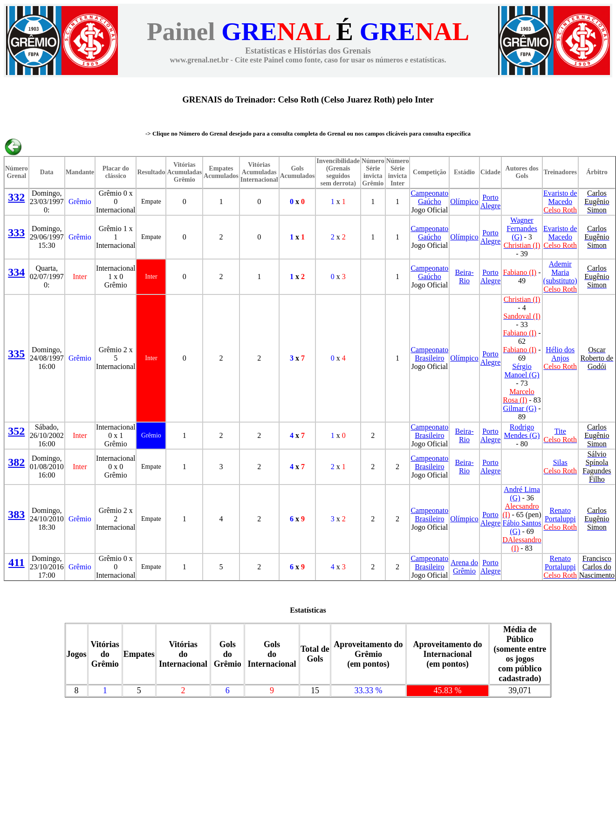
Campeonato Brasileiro (429, 354)
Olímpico (464, 201)
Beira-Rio (465, 277)
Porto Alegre (491, 201)
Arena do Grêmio (464, 567)
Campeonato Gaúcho (429, 197)
